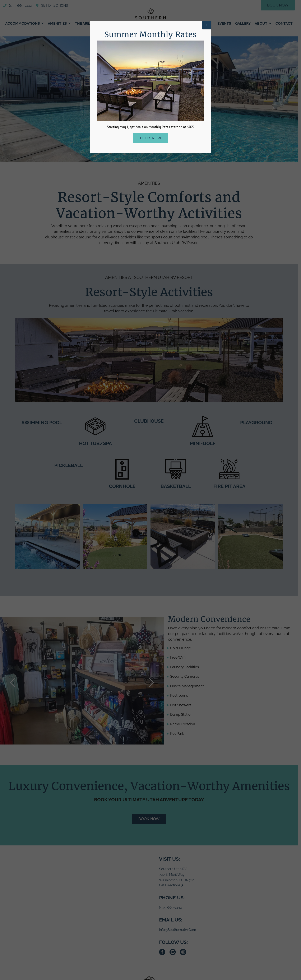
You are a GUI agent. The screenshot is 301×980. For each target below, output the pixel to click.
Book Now (150, 138)
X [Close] (207, 25)
